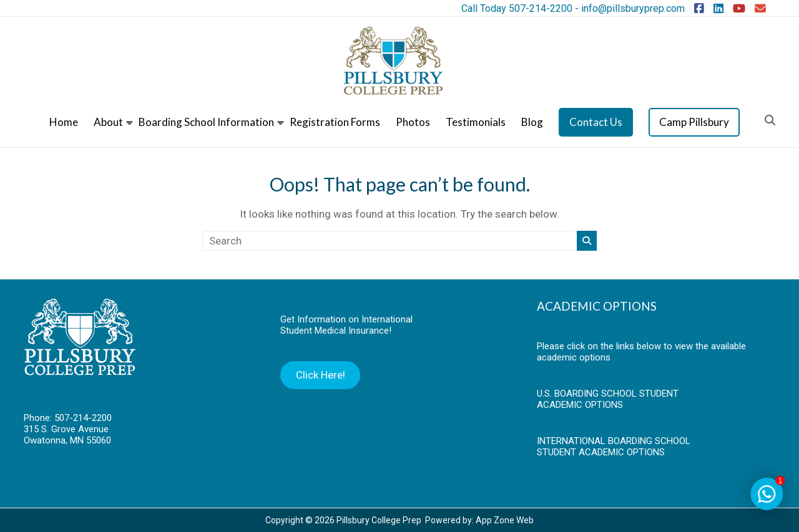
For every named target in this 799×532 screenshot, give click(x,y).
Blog (532, 122)
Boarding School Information (206, 122)
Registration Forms (335, 122)
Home (64, 122)
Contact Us (596, 122)
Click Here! (321, 375)
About (108, 122)
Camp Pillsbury (694, 122)
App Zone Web (505, 520)
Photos (413, 122)
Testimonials (476, 122)
